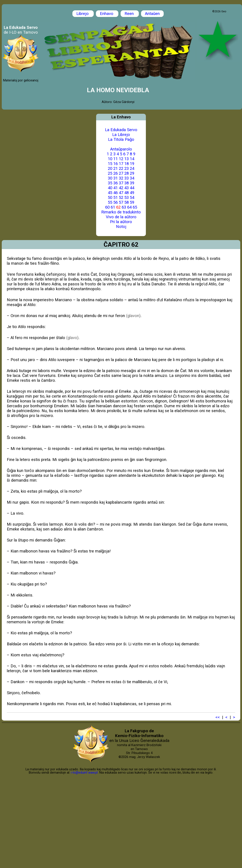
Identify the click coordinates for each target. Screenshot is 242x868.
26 (115, 173)
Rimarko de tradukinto (121, 212)
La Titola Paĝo (121, 139)
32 (121, 178)
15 (110, 164)
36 (115, 183)
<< (218, 717)
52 (121, 198)
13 (126, 159)
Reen (130, 14)
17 (121, 164)
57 (121, 202)
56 (115, 202)
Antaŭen (152, 14)
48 (126, 193)
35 (110, 183)
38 (126, 183)
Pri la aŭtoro (121, 222)
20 (110, 169)
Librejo (83, 14)
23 (126, 169)
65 (135, 207)
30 (110, 178)
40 (110, 188)
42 (121, 188)
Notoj (121, 227)
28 (126, 173)
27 (121, 173)
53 (126, 198)
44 (132, 188)
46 (115, 193)
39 (132, 183)
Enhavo (107, 14)
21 (115, 169)
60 (107, 207)
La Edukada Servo (121, 130)
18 (126, 164)
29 (132, 173)
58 (126, 202)
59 (132, 202)
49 (132, 193)
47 (121, 193)
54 (132, 198)
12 (121, 159)
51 (115, 198)
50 (110, 198)
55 (110, 202)
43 (126, 188)
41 (115, 188)
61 (113, 207)
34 (132, 178)
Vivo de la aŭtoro (121, 217)
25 (110, 173)
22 (121, 169)
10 (110, 159)
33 (126, 178)
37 (121, 183)
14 (132, 159)
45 (110, 193)
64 (129, 207)
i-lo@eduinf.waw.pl (84, 773)
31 (115, 178)
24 (132, 169)
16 (115, 164)
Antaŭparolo (121, 149)
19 (132, 164)
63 (124, 207)
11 (115, 159)
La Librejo (121, 135)
